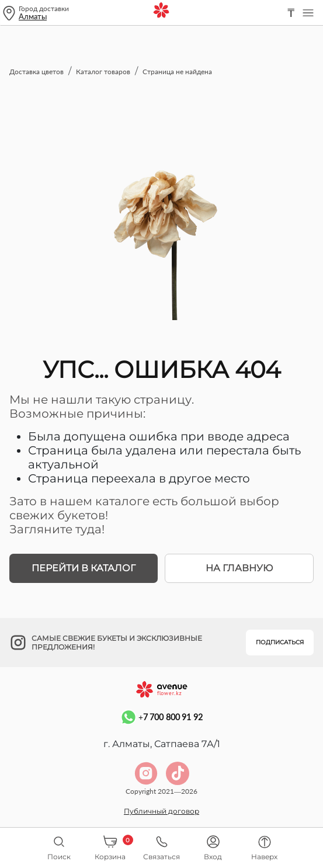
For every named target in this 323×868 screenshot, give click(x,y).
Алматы (33, 16)
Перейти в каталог (84, 568)
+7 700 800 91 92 (161, 717)
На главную (239, 568)
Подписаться (280, 642)
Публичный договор (161, 811)
